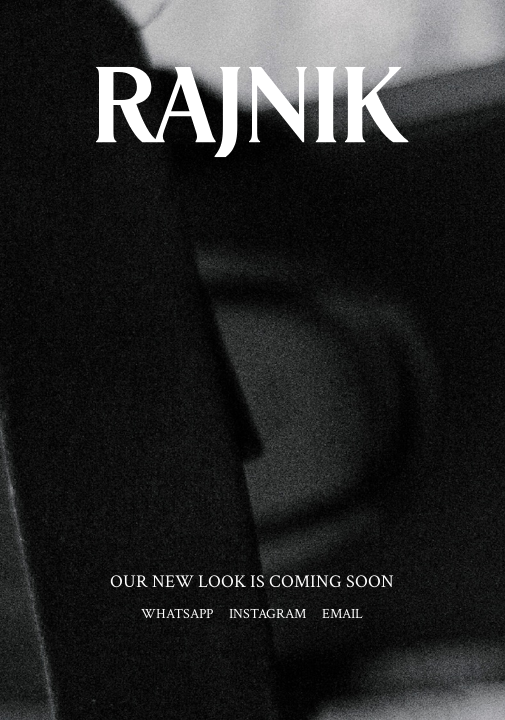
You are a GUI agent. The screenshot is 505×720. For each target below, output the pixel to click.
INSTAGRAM (267, 614)
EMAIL (342, 614)
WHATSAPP (177, 614)
